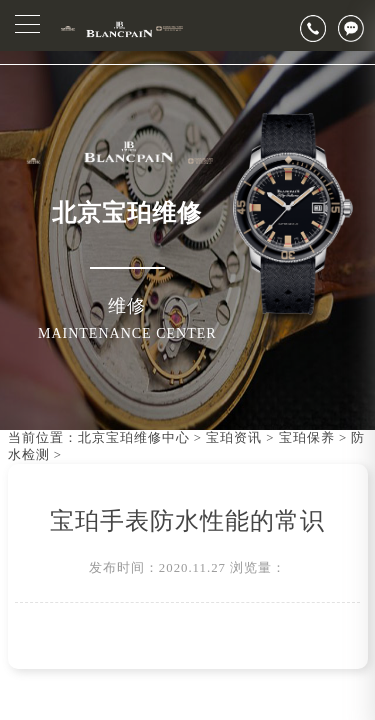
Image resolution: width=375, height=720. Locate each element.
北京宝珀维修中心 (134, 438)
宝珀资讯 (234, 438)
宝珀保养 (307, 438)
